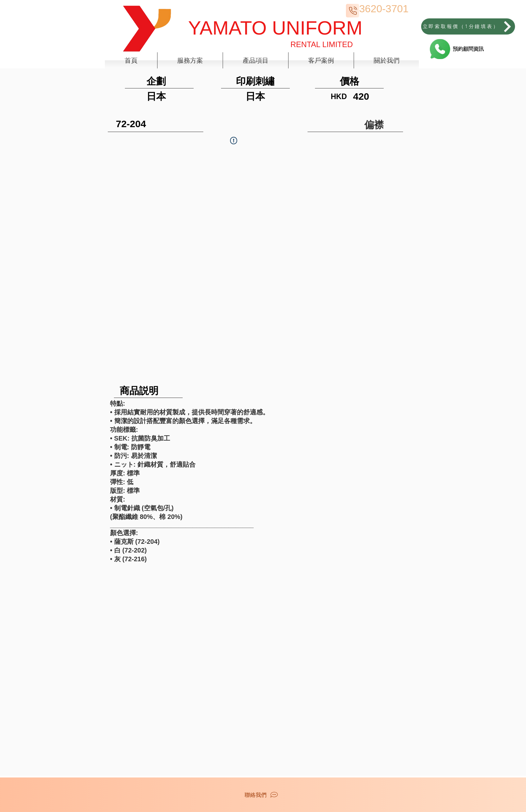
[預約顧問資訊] (468, 49)
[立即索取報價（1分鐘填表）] (468, 26)
